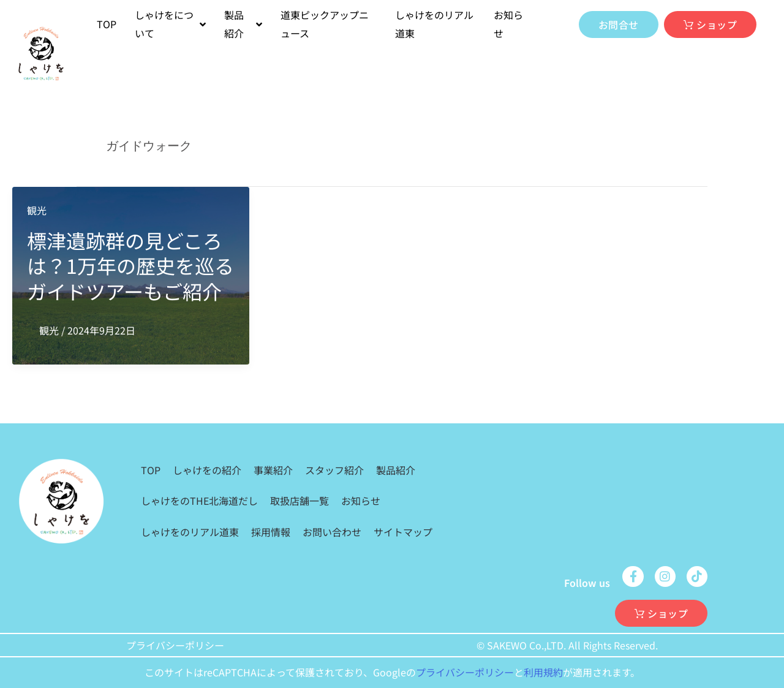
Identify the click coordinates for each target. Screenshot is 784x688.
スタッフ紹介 (334, 470)
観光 (37, 210)
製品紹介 (396, 470)
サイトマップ (403, 532)
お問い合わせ (332, 532)
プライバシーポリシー (175, 645)
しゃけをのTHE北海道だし (199, 501)
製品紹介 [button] (243, 24)
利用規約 (543, 672)
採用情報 (271, 532)
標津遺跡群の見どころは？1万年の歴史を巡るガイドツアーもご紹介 (130, 266)
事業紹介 (273, 470)
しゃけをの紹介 (207, 470)
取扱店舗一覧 (300, 501)
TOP (107, 24)
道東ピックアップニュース (325, 24)
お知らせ (508, 24)
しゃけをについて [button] (170, 24)
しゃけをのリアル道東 (434, 24)
